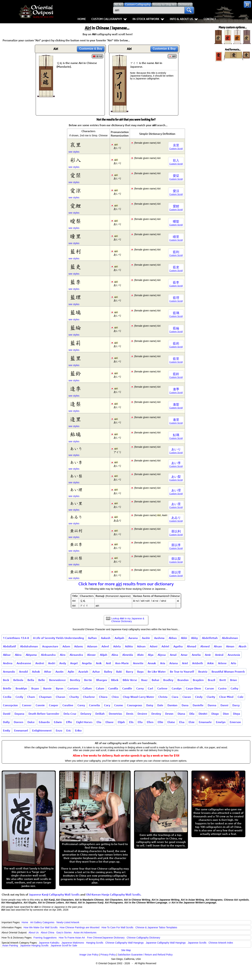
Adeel (105, 646)
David (7, 714)
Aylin (71, 672)
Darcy (236, 705)
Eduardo (44, 722)
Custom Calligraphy (109, 19)
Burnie (47, 688)
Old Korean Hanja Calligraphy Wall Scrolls (113, 894)
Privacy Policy (108, 955)
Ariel (185, 663)
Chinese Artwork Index (221, 943)
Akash (242, 646)
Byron (60, 688)
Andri (52, 663)
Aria (163, 663)
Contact (210, 19)
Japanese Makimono (73, 943)
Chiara (103, 697)
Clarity (211, 697)
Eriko (78, 730)
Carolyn (177, 688)
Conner (27, 705)
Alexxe (91, 655)
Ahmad (192, 646)
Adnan (141, 646)
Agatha (178, 646)
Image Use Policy (89, 955)
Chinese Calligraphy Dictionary (143, 938)
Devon (169, 714)
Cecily (19, 697)
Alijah (104, 655)
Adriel (165, 646)
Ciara (175, 697)
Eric (69, 730)
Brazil (212, 680)
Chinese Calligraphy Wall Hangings (125, 943)
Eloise (171, 722)
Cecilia (7, 697)
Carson (210, 688)
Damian (172, 705)
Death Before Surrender (44, 714)
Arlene (222, 663)
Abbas (173, 638)
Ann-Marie (122, 663)
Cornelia (94, 705)
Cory (107, 705)
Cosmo (119, 705)
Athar (48, 672)
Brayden (198, 680)
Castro (222, 688)
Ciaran (187, 697)
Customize (91, 49)
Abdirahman (230, 638)
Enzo (59, 730)
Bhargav (102, 680)
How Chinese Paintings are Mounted (80, 927)
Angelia (87, 663)
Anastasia (234, 655)
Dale (160, 705)
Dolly (6, 722)
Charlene (89, 697)
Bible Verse (130, 680)
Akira (18, 655)
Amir (208, 655)
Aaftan (92, 638)
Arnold (23, 672)
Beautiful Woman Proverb (228, 672)
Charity (74, 697)
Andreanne (24, 663)
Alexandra (76, 655)
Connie (40, 705)
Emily (6, 730)
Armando (9, 672)
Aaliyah (119, 638)
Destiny (156, 714)
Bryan (35, 688)
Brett (223, 680)
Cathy (234, 688)
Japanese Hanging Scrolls (34, 945)
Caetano (73, 688)
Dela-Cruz (70, 714)
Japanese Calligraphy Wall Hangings (166, 943)
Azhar (96, 672)
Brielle (7, 688)
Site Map (126, 950)
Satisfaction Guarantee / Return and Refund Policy (145, 955)
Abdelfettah (210, 638)
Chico (115, 697)
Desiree (142, 714)
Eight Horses (84, 722)
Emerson (235, 722)
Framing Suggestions (45, 938)
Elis (131, 722)
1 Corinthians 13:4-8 (16, 638)
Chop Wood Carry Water (139, 697)
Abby (194, 638)
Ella (140, 722)
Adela (117, 646)
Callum (87, 688)
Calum (100, 688)
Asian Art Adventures (85, 933)
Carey (140, 688)
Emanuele (205, 722)
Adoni (154, 646)
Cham (31, 697)
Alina (115, 655)
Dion (226, 714)
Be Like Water (157, 672)
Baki (119, 672)
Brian (234, 680)
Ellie (160, 722)
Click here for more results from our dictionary (126, 584)
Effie (69, 722)
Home (82, 19)
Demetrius (115, 714)
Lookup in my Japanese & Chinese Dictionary (128, 620)
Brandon (183, 680)
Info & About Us (184, 19)
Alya (151, 655)
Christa (163, 697)
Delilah (100, 714)
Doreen (19, 722)
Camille (127, 688)
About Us (34, 933)
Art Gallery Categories (42, 922)
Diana (181, 714)
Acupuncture (50, 646)
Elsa (182, 722)
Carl (150, 688)
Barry (129, 672)
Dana (185, 705)
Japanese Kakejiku (49, 943)
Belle (42, 680)
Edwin (58, 722)
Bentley (75, 680)
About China (48, 933)
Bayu (140, 672)
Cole (241, 697)
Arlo (233, 663)
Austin (59, 672)
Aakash (106, 638)
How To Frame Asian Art (72, 938)
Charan (61, 697)
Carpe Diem (193, 688)
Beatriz (203, 672)
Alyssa (162, 655)
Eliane (110, 722)
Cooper (54, 705)
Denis (130, 714)
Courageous (135, 705)
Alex (63, 655)
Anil (108, 663)
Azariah (83, 672)
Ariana (174, 663)
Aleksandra (48, 655)
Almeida (128, 655)
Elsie (192, 722)
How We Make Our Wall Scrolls (40, 927)
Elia (99, 722)
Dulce (31, 722)
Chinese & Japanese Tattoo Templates (156, 927)
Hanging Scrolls (95, 943)
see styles (74, 152)
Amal (173, 655)
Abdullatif (9, 646)
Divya (237, 714)
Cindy (199, 697)
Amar (184, 655)
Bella (31, 680)
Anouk (152, 663)
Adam (66, 646)
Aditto (129, 646)
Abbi (184, 638)
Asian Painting (10, 945)
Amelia (196, 655)
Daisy (150, 705)
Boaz (144, 680)
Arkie (211, 663)
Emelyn (221, 722)
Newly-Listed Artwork (68, 922)
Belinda (18, 680)
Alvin (140, 655)
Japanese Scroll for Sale (64, 945)
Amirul (219, 655)
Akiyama (31, 655)
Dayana (19, 714)
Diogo (215, 714)
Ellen (150, 722)
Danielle (198, 705)
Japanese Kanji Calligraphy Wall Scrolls (54, 894)
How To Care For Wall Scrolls (117, 927)
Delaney (86, 714)
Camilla (113, 688)
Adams (79, 646)
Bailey (108, 672)
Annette (138, 663)
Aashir (146, 638)
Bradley (168, 680)
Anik (99, 663)
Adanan (92, 646)
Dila (192, 714)
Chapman (45, 697)
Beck (6, 680)
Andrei (40, 663)
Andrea (8, 663)
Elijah (121, 722)
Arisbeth (198, 663)
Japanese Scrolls (197, 943)
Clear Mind (226, 697)
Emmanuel (21, 730)
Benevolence (57, 680)
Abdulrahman (29, 646)
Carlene (162, 688)
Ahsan (218, 646)
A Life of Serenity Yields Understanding (58, 638)
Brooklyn (21, 688)
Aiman (230, 646)
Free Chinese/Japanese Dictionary (106, 938)
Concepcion (10, 705)
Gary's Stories (64, 933)
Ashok (36, 672)
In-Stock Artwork (148, 19)
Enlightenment (42, 730)
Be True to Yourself (182, 672)
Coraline (68, 705)
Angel (74, 663)
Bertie (88, 680)
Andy (63, 663)
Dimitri (203, 714)
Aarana (133, 638)
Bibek (115, 680)
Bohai (155, 680)
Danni (224, 705)
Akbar (7, 655)
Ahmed (205, 646)
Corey (81, 705)
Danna (212, 705)
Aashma (159, 638)
